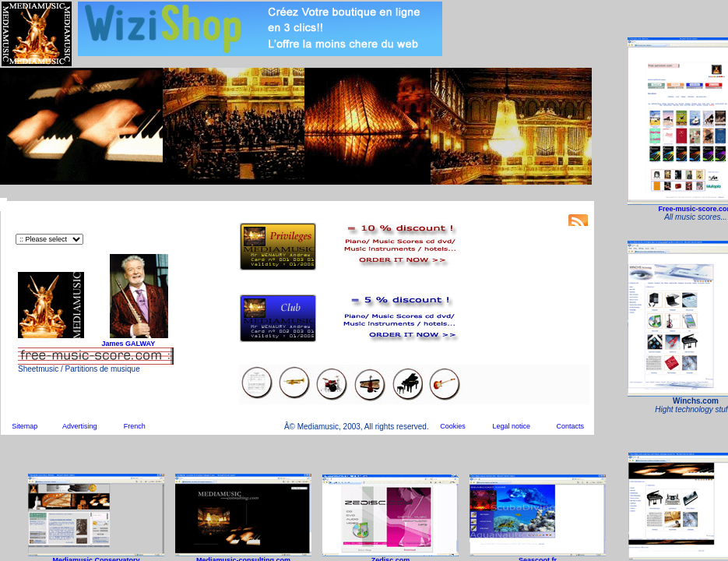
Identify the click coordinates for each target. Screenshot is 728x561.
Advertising (80, 426)
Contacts (570, 426)
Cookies (453, 426)
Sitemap (25, 426)
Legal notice (512, 426)
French (135, 426)
